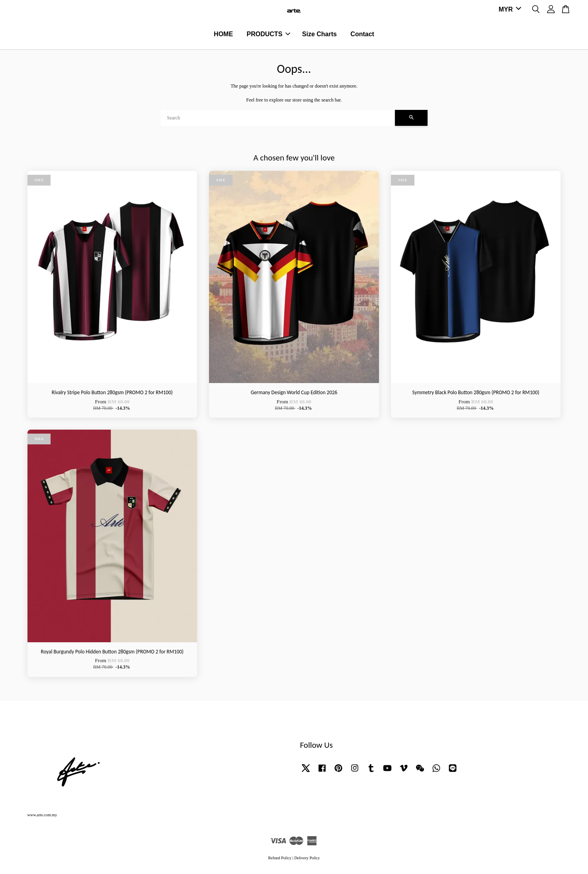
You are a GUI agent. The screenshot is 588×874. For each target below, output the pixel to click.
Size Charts (319, 34)
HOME (223, 34)
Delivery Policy (307, 859)
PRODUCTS (269, 34)
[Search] (278, 119)
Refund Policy (280, 859)
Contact (362, 34)
